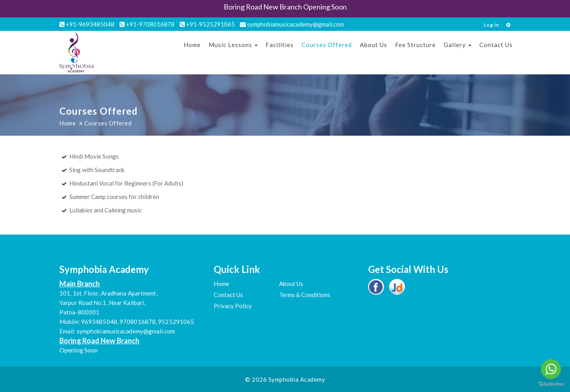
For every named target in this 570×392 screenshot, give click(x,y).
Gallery (458, 45)
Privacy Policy (233, 306)
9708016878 (138, 322)
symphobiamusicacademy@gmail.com (292, 24)
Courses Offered (327, 45)
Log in (491, 25)
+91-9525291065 (207, 24)
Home (192, 45)
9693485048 (99, 322)
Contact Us (496, 45)
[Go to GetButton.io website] (551, 384)
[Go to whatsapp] (551, 369)
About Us (373, 45)
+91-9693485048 (87, 24)
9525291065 (176, 322)
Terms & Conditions (305, 295)
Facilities (280, 45)
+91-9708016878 (147, 24)
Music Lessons (233, 45)
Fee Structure (415, 45)
